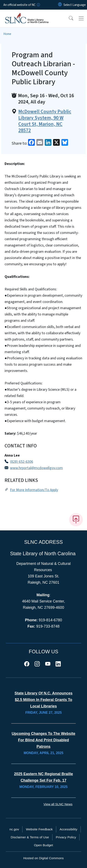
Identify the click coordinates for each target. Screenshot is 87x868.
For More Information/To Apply (34, 490)
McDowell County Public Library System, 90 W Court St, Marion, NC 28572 (45, 121)
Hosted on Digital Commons (43, 858)
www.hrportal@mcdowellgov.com (36, 468)
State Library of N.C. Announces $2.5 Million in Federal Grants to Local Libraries (43, 700)
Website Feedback (39, 829)
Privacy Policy (66, 837)
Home (7, 34)
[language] (75, 5)
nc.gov (14, 829)
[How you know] (38, 5)
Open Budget (43, 845)
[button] (68, 18)
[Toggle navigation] (81, 18)
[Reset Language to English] (60, 5)
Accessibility (68, 829)
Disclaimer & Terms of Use (30, 837)
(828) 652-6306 (22, 462)
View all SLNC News (58, 804)
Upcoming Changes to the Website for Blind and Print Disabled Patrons (43, 740)
